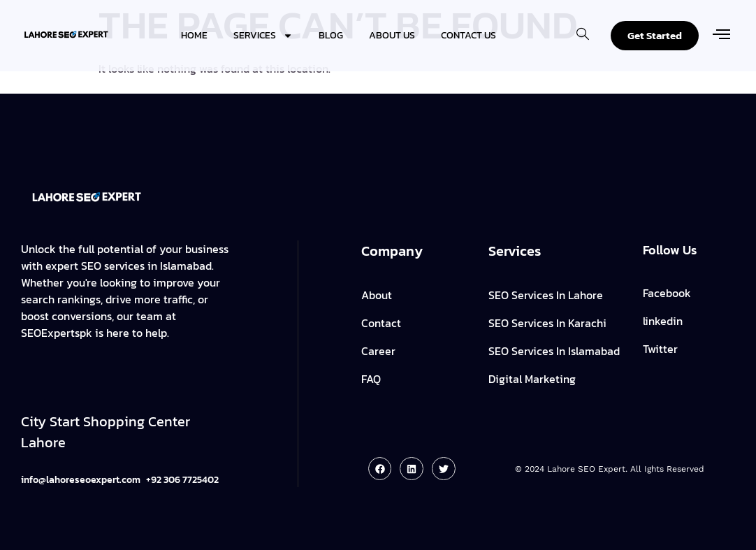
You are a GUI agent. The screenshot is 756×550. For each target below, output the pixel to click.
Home (194, 35)
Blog (331, 35)
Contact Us (468, 35)
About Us (392, 35)
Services (263, 36)
